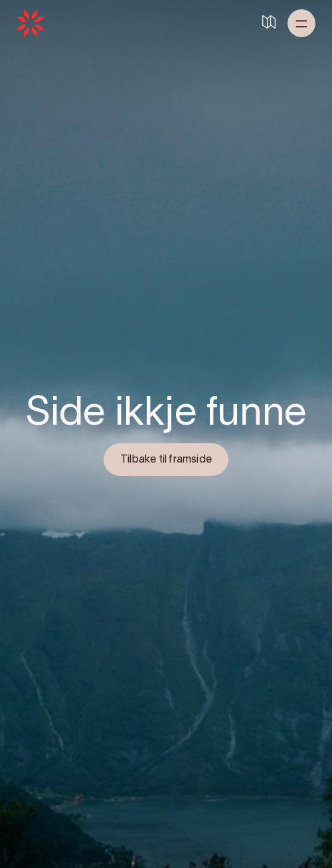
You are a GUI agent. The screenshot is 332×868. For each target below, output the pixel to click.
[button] (301, 23)
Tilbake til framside (166, 460)
